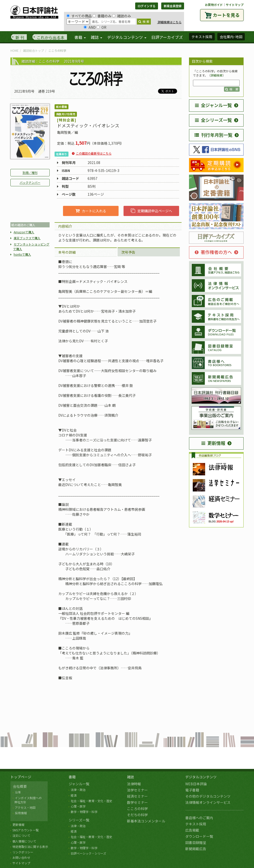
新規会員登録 (173, 6)
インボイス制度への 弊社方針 (27, 800)
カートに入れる (91, 211)
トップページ (21, 777)
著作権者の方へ (213, 252)
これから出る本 (51, 37)
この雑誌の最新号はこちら (94, 153)
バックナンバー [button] (30, 182)
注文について (21, 835)
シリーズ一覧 (79, 820)
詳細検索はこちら (169, 22)
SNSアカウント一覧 (26, 830)
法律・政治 (78, 790)
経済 (74, 795)
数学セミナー (137, 802)
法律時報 (134, 784)
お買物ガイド (214, 5)
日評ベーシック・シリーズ (88, 853)
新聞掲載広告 (196, 849)
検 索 (144, 21)
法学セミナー (137, 790)
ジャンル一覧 (79, 784)
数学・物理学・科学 (84, 812)
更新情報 (213, 443)
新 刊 (20, 37)
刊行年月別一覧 (213, 135)
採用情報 (21, 813)
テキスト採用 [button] (202, 37)
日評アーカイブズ (167, 37)
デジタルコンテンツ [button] (127, 37)
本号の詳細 (67, 252)
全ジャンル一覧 (213, 105)
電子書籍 (192, 790)
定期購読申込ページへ (151, 211)
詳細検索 (217, 75)
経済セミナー (137, 796)
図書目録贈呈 (196, 842)
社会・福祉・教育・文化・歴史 (92, 801)
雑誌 (130, 777)
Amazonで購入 (24, 232)
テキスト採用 (196, 824)
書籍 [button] (80, 37)
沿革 (18, 792)
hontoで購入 (22, 254)
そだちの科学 (137, 815)
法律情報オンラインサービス (208, 802)
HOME (15, 50)
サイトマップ (235, 5)
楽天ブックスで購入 (27, 238)
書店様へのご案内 (199, 818)
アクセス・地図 (25, 807)
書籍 (72, 777)
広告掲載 (192, 830)
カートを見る (226, 15)
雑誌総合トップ (33, 50)
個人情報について (24, 841)
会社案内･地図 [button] (231, 37)
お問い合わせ (21, 857)
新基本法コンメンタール (146, 821)
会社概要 (20, 786)
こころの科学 (137, 809)
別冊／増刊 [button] (30, 173)
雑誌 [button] (96, 37)
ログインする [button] (147, 6)
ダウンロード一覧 (199, 836)
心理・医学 (78, 806)
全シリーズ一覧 (213, 120)
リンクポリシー (23, 852)
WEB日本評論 (196, 784)
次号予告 (128, 252)
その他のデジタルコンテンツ (208, 796)
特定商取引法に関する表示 (30, 847)
